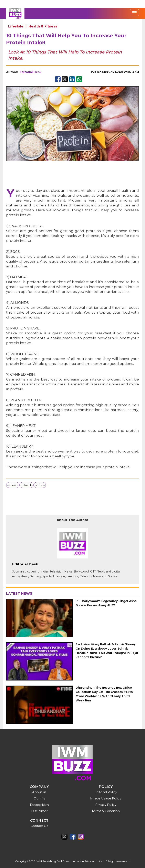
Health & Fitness (43, 26)
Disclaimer (39, 811)
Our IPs (39, 798)
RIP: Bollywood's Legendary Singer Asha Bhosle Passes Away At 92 (106, 603)
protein (40, 485)
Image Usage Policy (106, 798)
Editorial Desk (31, 72)
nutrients (27, 485)
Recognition (39, 805)
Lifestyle (16, 26)
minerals (13, 485)
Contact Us (39, 826)
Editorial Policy (106, 792)
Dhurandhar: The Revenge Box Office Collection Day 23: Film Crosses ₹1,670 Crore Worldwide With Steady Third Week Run (104, 694)
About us (39, 792)
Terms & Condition (106, 811)
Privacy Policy (106, 805)
